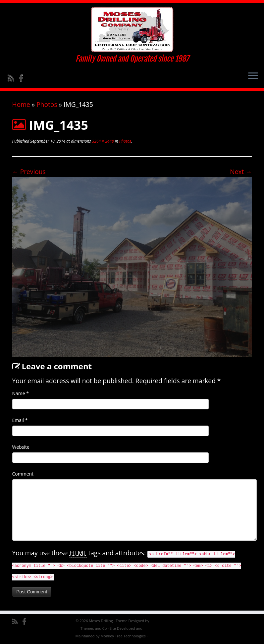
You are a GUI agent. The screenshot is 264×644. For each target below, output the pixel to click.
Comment (23, 474)
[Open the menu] (253, 76)
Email (20, 420)
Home (21, 104)
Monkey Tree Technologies (123, 636)
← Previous (29, 172)
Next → (241, 172)
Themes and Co (94, 628)
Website (21, 447)
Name (21, 393)
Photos (47, 104)
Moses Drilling (101, 621)
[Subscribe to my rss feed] (13, 78)
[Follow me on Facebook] (23, 78)
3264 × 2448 (103, 141)
